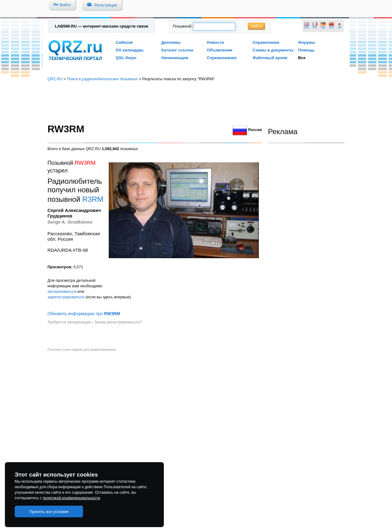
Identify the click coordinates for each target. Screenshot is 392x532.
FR (315, 27)
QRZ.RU (55, 79)
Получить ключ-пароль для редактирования (82, 349)
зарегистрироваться (66, 297)
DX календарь (130, 50)
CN (332, 27)
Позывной (182, 26)
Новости (216, 42)
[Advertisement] (196, 103)
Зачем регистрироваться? (118, 322)
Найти (256, 26)
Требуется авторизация (69, 322)
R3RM (93, 199)
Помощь (306, 50)
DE (323, 27)
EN (307, 27)
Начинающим (175, 58)
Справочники (266, 42)
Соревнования (222, 58)
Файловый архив (270, 58)
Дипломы (171, 42)
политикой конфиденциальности (72, 498)
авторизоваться (62, 291)
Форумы (307, 42)
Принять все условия (49, 512)
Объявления (220, 50)
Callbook (124, 42)
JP (340, 27)
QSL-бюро (126, 58)
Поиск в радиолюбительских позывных (102, 79)
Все (302, 58)
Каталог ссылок (177, 50)
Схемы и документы (273, 50)
